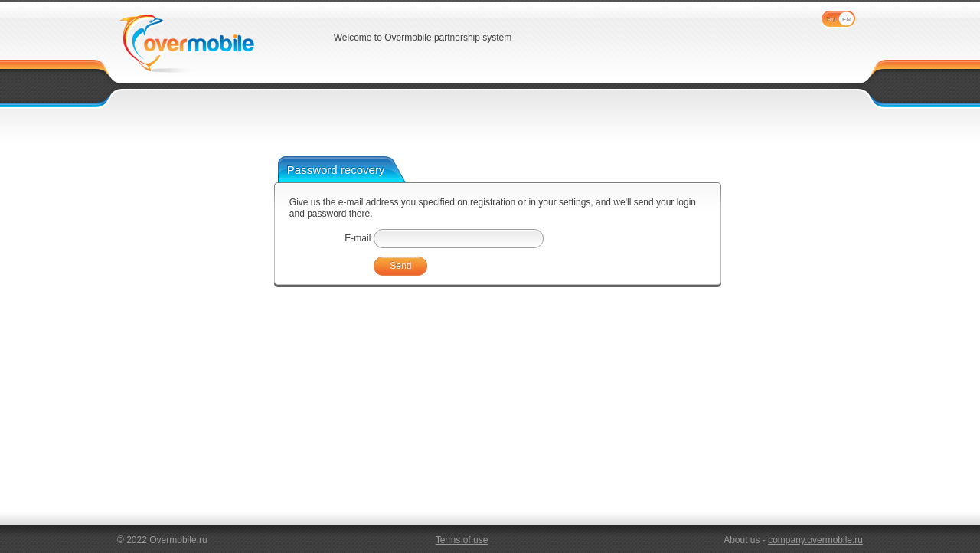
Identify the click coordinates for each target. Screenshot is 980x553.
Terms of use (462, 540)
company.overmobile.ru (815, 540)
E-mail (358, 238)
